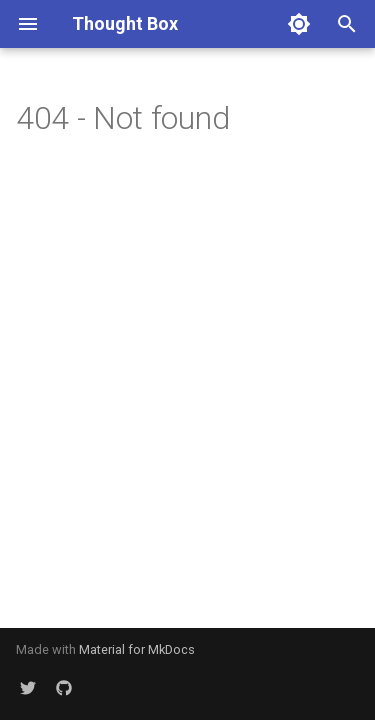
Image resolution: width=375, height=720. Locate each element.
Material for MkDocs (137, 649)
